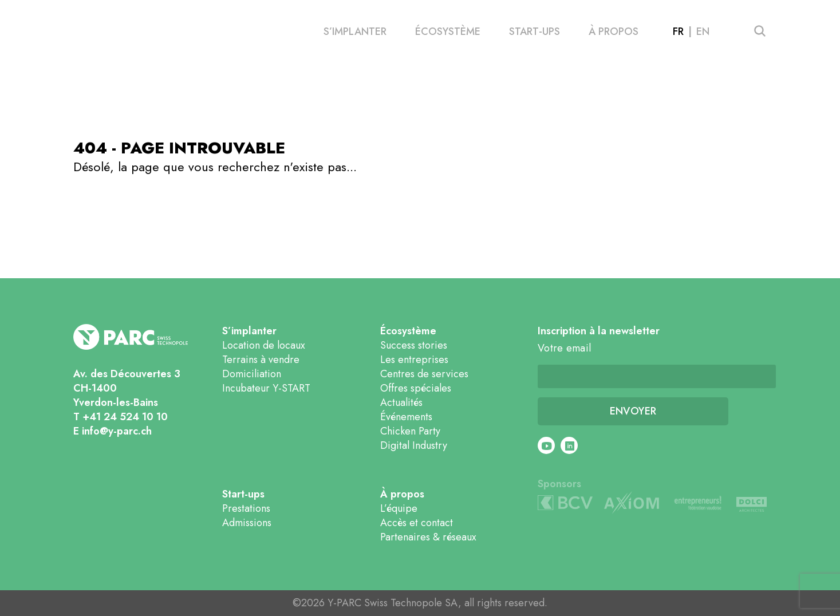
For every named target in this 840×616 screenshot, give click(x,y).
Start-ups (535, 31)
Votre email (564, 348)
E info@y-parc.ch (113, 431)
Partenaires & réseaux (428, 537)
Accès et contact (417, 523)
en (703, 31)
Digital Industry (414, 445)
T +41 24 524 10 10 (121, 417)
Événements (406, 417)
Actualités (401, 402)
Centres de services (424, 374)
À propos (614, 31)
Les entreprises (414, 360)
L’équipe (399, 508)
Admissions (247, 523)
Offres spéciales (416, 388)
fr (678, 31)
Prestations (246, 508)
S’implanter (355, 31)
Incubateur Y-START (266, 388)
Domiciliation (252, 374)
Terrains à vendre (261, 360)
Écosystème (448, 31)
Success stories (414, 345)
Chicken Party (410, 431)
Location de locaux (264, 345)
